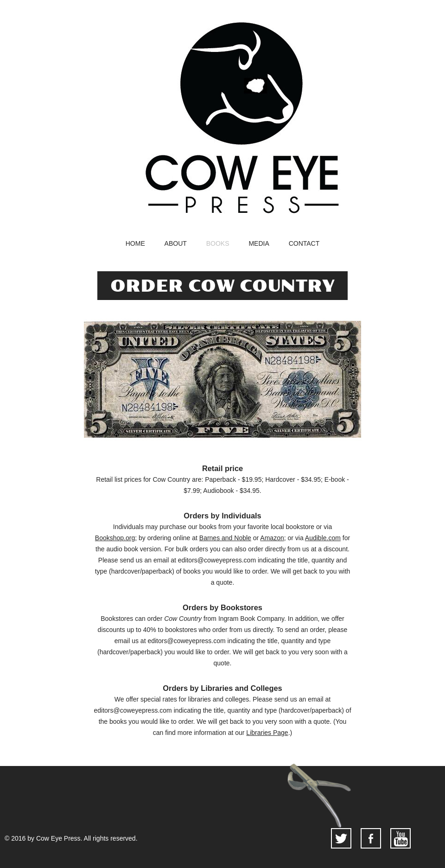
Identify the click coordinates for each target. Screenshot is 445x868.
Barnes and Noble (225, 538)
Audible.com (323, 538)
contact (304, 244)
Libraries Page (267, 733)
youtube (400, 838)
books (218, 244)
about (176, 244)
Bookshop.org (115, 538)
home (135, 244)
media (259, 244)
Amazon (272, 538)
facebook (371, 838)
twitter (341, 838)
